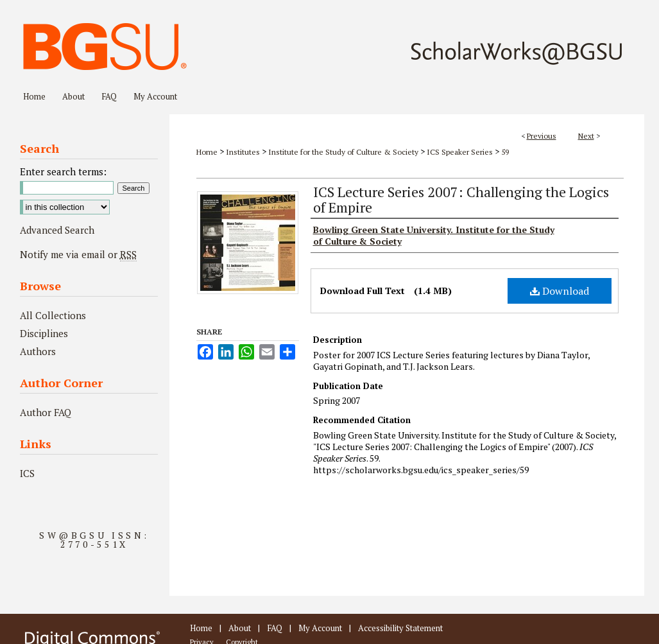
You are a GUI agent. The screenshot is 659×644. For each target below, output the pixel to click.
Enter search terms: (63, 171)
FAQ (275, 628)
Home (207, 152)
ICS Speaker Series (460, 152)
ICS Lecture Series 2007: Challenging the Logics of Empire (461, 199)
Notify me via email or (78, 254)
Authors (38, 351)
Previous (542, 136)
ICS (27, 473)
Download (560, 291)
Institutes (243, 152)
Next (586, 136)
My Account (320, 628)
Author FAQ (46, 412)
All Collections (53, 315)
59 (505, 152)
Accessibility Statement (400, 628)
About (240, 628)
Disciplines (44, 333)
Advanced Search (57, 230)
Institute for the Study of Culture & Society (343, 152)
